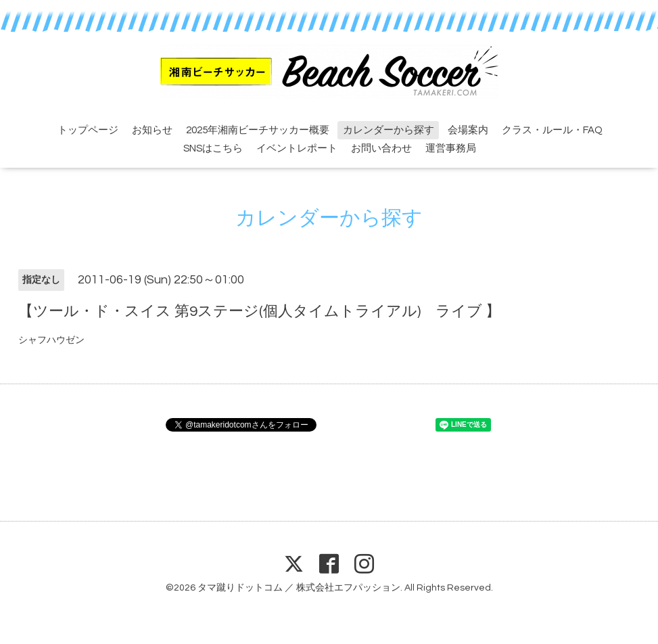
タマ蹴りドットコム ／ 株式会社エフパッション (299, 588)
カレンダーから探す (389, 130)
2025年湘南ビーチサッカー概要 (258, 130)
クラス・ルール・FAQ (552, 130)
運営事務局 (451, 148)
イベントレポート (297, 148)
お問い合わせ (381, 148)
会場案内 (468, 130)
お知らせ (152, 130)
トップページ (88, 130)
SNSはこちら (213, 148)
